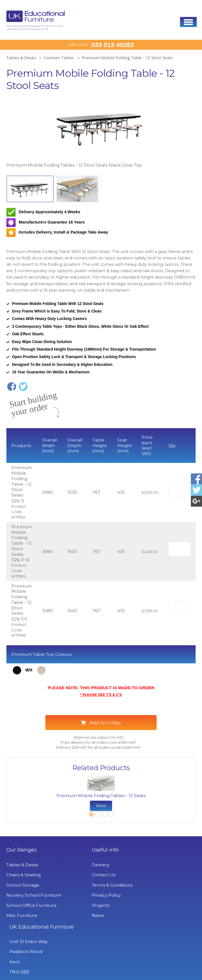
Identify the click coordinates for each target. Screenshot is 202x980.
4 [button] (111, 815)
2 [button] (98, 815)
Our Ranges (22, 850)
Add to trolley (105, 723)
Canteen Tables (59, 58)
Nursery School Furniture (34, 895)
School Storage (23, 885)
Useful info (84, 850)
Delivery (79, 865)
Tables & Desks (21, 58)
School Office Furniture (31, 905)
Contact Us (82, 875)
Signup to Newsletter (101, 967)
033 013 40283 (113, 45)
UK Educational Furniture (155, 853)
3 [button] (105, 815)
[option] (101, 133)
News (77, 915)
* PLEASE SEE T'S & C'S (101, 694)
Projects (79, 905)
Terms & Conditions (91, 885)
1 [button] (91, 815)
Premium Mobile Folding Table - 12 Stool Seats (127, 58)
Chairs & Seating (24, 875)
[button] (188, 22)
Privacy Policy (85, 895)
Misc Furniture (22, 915)
